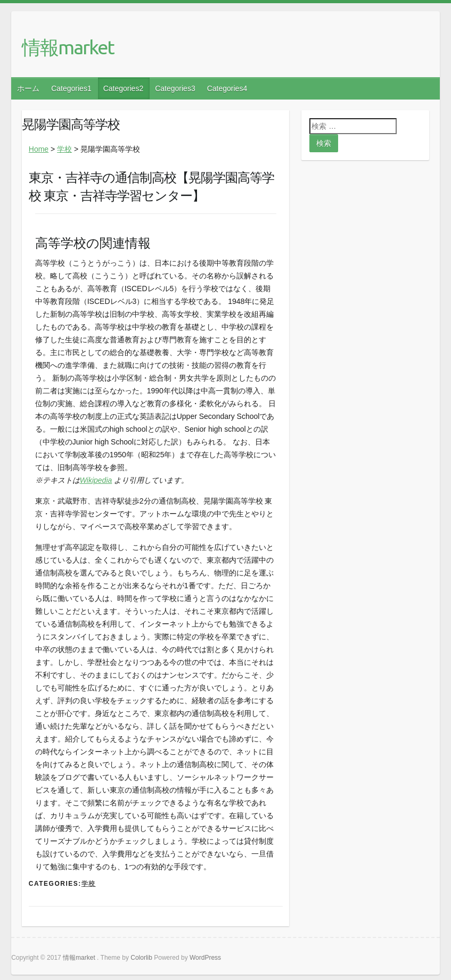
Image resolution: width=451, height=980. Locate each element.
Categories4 (227, 88)
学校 (64, 149)
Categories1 (71, 88)
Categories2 (124, 88)
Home (39, 149)
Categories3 (175, 88)
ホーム (28, 88)
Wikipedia (96, 480)
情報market (68, 47)
